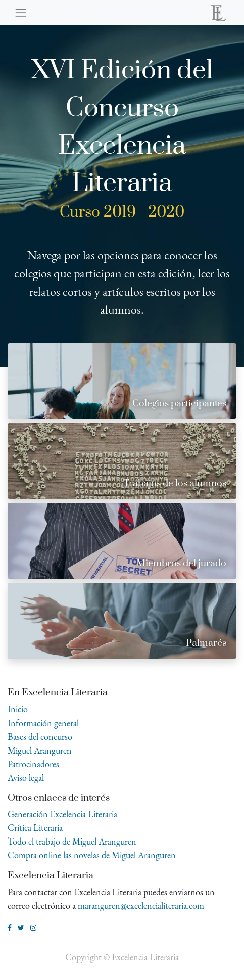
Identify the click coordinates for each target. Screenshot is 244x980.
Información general (43, 723)
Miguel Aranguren (40, 750)
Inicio (18, 709)
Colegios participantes (179, 404)
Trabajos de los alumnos (175, 483)
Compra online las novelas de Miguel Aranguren (92, 855)
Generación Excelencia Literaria (62, 814)
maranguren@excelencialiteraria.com (141, 905)
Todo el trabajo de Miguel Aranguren (72, 841)
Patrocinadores (33, 764)
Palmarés (206, 643)
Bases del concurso (40, 737)
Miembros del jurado (181, 563)
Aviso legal (26, 778)
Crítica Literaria (35, 828)
